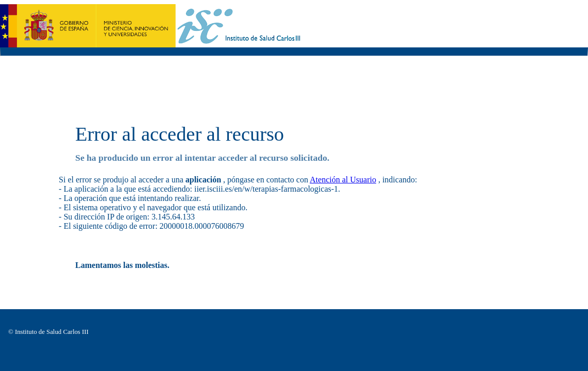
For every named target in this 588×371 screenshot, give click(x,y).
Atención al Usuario (343, 180)
